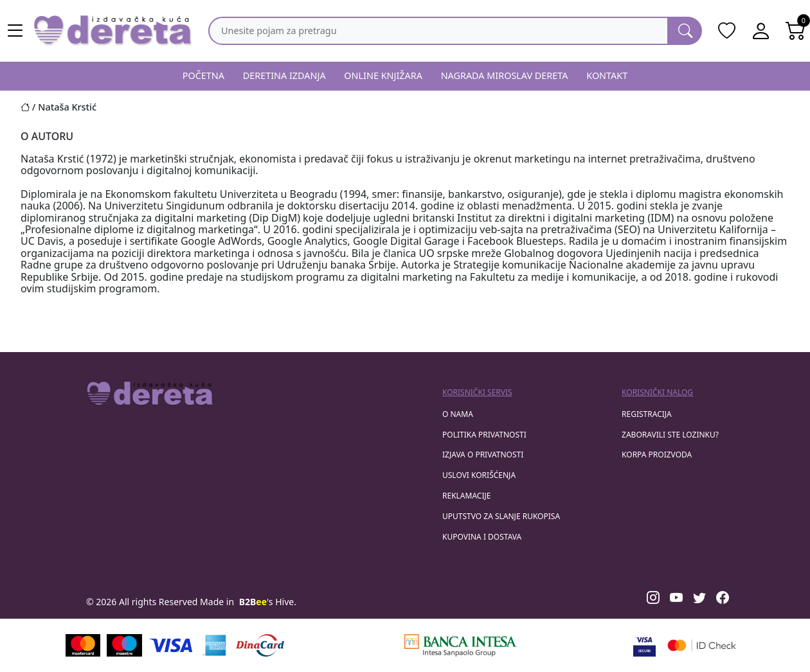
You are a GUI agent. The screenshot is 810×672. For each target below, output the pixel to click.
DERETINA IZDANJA (284, 75)
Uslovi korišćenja (479, 475)
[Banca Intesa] (460, 645)
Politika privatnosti (484, 435)
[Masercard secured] (702, 645)
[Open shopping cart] (796, 31)
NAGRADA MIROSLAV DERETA (505, 75)
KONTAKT (607, 75)
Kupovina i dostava (482, 537)
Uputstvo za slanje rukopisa (501, 516)
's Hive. (268, 602)
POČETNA (203, 75)
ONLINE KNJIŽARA (383, 75)
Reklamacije (466, 496)
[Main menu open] (15, 31)
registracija (647, 414)
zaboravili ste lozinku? (670, 435)
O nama (458, 414)
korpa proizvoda (657, 455)
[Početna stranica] (29, 107)
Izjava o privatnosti (483, 455)
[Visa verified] (644, 645)
